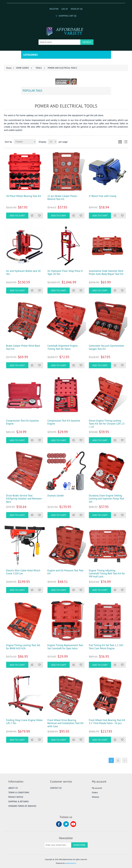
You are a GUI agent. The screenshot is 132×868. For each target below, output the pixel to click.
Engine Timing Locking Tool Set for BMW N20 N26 (23, 647)
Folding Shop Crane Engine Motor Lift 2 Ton (24, 722)
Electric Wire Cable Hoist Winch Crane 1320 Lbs (23, 572)
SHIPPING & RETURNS (19, 802)
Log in (65, 9)
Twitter (66, 824)
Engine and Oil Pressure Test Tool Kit (65, 572)
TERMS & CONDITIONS (19, 792)
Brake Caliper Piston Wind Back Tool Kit (23, 347)
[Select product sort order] (25, 142)
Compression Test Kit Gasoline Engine (22, 422)
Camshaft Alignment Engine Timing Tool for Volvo (63, 347)
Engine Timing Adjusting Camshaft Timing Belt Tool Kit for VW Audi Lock (107, 574)
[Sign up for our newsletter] (58, 845)
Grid (120, 142)
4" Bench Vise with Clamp (103, 196)
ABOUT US (13, 788)
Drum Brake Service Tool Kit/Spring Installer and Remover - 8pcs (24, 499)
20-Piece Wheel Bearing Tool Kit (24, 196)
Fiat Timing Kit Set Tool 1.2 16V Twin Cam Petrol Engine (106, 647)
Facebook (59, 824)
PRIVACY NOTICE (16, 797)
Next (125, 760)
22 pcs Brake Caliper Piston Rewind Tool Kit (62, 198)
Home (9, 68)
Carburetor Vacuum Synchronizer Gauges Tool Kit (107, 347)
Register (54, 9)
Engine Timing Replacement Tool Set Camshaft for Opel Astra (65, 647)
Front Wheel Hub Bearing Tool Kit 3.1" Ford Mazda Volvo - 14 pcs (107, 722)
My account (97, 788)
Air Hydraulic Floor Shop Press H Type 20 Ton (65, 273)
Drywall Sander (56, 496)
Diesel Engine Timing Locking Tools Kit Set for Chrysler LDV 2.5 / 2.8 (107, 424)
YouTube (73, 824)
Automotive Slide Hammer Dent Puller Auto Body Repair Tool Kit (106, 273)
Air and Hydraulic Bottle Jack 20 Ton (23, 273)
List (126, 142)
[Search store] (59, 42)
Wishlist (95, 797)
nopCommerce (71, 863)
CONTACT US (56, 788)
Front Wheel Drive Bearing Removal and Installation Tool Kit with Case (66, 723)
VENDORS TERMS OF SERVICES (22, 806)
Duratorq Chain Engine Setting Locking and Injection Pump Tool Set (106, 499)
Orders (95, 792)
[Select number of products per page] (52, 142)
